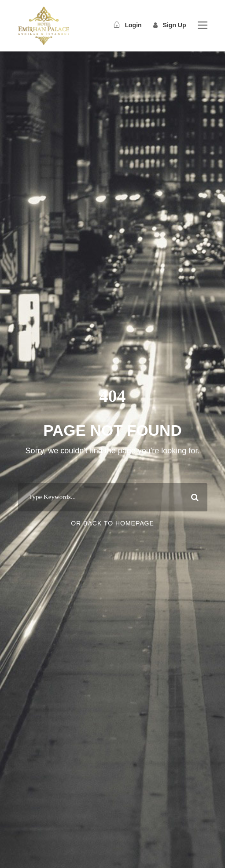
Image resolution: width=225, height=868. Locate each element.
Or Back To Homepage (112, 523)
